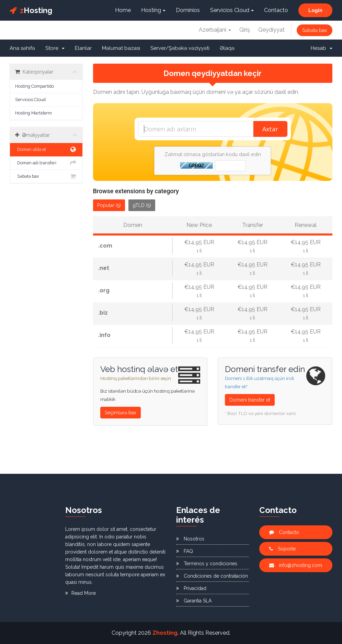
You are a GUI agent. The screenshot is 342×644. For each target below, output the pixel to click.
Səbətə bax (315, 30)
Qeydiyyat (271, 30)
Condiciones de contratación (212, 576)
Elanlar (83, 48)
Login (315, 10)
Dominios (188, 10)
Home (123, 10)
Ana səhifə (22, 48)
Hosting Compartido (35, 86)
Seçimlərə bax (121, 413)
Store (55, 48)
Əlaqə (227, 48)
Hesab (322, 48)
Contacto (276, 10)
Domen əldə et (46, 150)
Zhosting (165, 633)
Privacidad (191, 588)
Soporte (282, 549)
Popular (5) (109, 205)
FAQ (185, 551)
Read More (81, 593)
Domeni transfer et (250, 400)
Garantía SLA (194, 601)
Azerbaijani (215, 30)
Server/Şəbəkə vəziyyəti (180, 48)
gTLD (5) (142, 205)
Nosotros (190, 539)
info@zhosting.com (296, 565)
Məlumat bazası (121, 48)
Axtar (270, 129)
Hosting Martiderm (33, 113)
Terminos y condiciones (207, 564)
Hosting (31, 10)
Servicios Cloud (232, 10)
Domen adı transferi (46, 163)
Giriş (245, 30)
